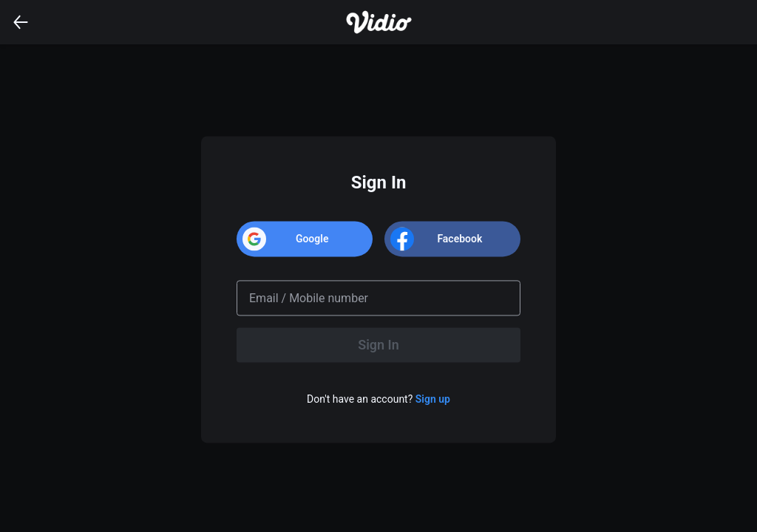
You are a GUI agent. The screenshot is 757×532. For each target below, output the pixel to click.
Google (312, 239)
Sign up (433, 400)
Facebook (459, 239)
